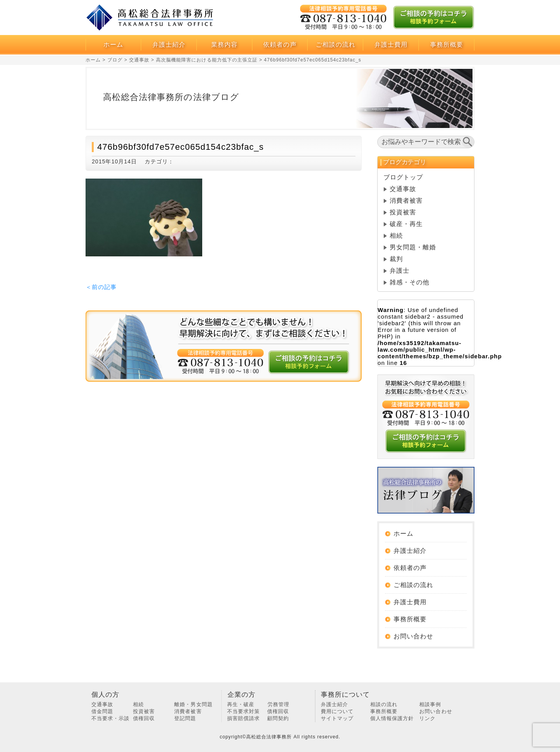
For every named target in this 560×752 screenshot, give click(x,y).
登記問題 (185, 718)
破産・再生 (406, 224)
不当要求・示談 (110, 718)
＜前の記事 (101, 287)
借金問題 (102, 711)
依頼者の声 (280, 45)
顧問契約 (278, 718)
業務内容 (224, 45)
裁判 (396, 259)
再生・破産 (241, 704)
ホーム (113, 45)
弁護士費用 (391, 45)
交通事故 (403, 189)
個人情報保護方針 (392, 718)
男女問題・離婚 (413, 247)
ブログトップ (403, 177)
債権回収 (144, 718)
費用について (337, 711)
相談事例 (430, 704)
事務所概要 (447, 45)
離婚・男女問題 (193, 704)
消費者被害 (406, 201)
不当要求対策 (243, 711)
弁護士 (400, 271)
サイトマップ (337, 718)
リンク (427, 718)
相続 (396, 236)
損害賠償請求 (243, 718)
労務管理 (278, 704)
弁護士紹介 (169, 45)
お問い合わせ (413, 636)
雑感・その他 (409, 282)
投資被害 (403, 212)
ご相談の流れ (336, 45)
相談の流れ (384, 704)
